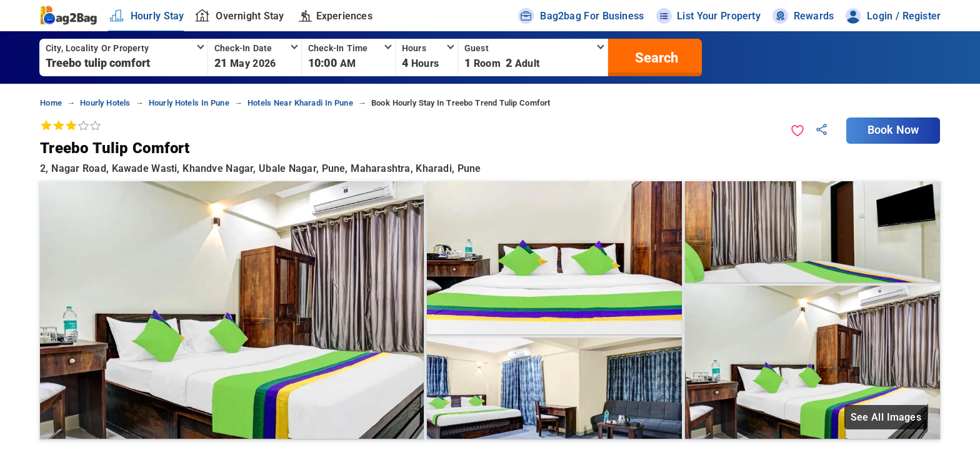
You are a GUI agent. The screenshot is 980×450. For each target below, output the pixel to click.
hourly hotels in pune (189, 103)
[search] (655, 57)
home (51, 103)
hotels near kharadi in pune (300, 103)
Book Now (893, 130)
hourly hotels (105, 103)
